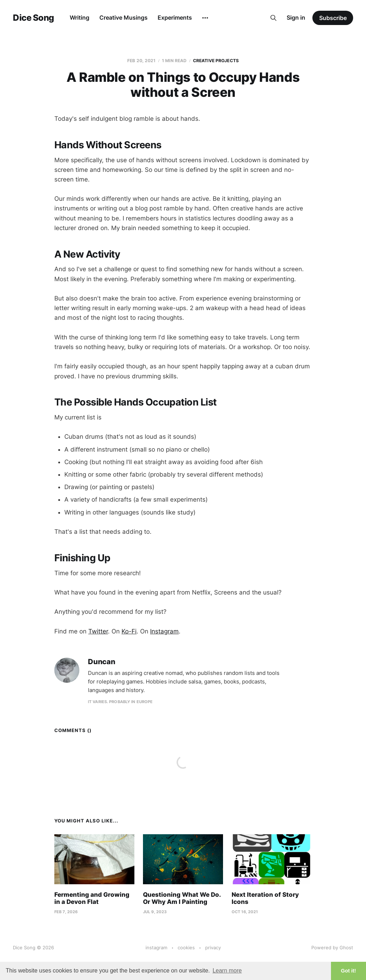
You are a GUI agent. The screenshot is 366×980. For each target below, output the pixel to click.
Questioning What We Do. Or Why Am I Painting (182, 898)
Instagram (164, 631)
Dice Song (33, 18)
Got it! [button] (348, 971)
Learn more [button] (227, 971)
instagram (156, 947)
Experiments (175, 18)
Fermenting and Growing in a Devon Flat (92, 898)
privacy (213, 947)
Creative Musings (123, 18)
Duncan (102, 662)
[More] (205, 18)
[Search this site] (273, 18)
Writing (80, 18)
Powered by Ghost (332, 947)
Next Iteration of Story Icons (265, 898)
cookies (186, 947)
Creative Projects (216, 61)
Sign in (296, 18)
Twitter (98, 631)
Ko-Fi (129, 631)
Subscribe (333, 18)
